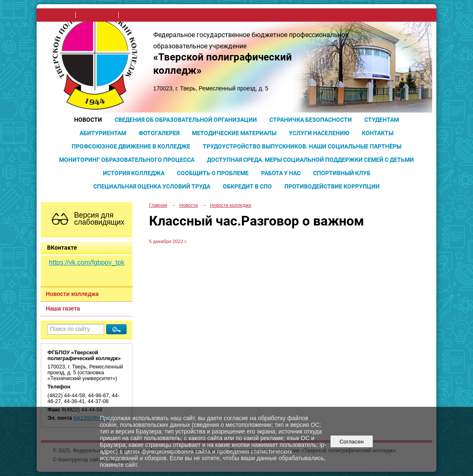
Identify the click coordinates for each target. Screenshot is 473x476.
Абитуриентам (103, 133)
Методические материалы (234, 133)
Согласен (352, 442)
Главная (158, 205)
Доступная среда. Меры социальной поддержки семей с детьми (310, 160)
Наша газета (63, 309)
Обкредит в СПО (247, 186)
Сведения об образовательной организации (186, 120)
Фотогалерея (159, 133)
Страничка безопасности (311, 120)
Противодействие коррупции (332, 186)
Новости (88, 120)
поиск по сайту (97, 15)
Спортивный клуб (342, 173)
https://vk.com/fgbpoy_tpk (86, 262)
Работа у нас (281, 173)
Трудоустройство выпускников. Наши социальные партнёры (302, 146)
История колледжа (134, 173)
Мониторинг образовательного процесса (127, 160)
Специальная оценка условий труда (152, 186)
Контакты (378, 133)
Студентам (382, 120)
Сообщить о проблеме (213, 173)
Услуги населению (319, 133)
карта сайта (136, 15)
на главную (59, 15)
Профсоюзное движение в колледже (131, 146)
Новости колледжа (72, 294)
